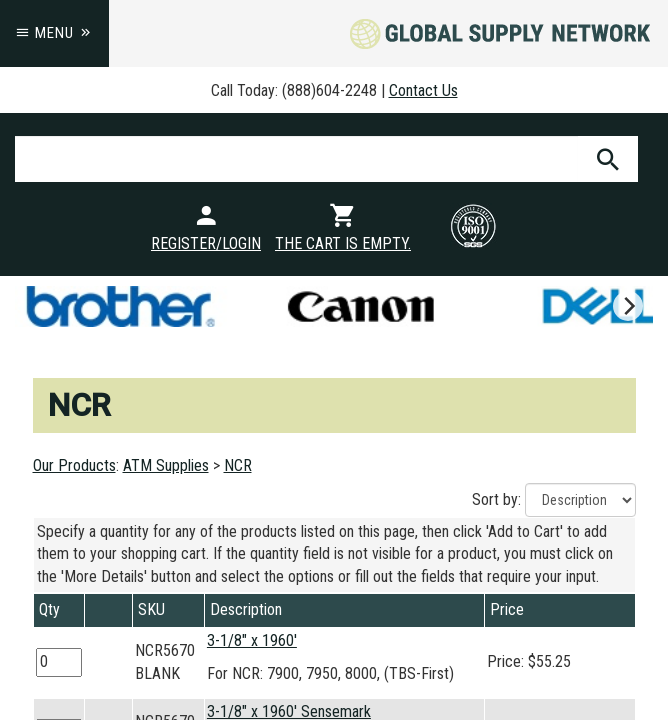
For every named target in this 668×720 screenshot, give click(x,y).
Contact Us (423, 90)
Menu (54, 33)
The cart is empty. (343, 243)
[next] (628, 306)
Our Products (74, 465)
